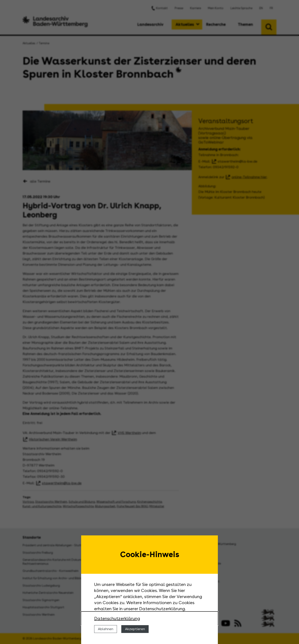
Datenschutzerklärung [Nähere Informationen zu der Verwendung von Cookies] (117, 618)
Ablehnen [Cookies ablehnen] (106, 629)
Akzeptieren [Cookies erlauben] (135, 629)
